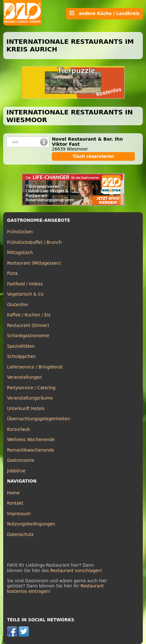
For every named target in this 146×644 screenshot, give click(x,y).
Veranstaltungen (24, 377)
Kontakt (15, 503)
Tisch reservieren (93, 156)
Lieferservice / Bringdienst (35, 367)
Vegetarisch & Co (25, 294)
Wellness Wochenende (31, 440)
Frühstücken (20, 232)
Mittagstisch (20, 253)
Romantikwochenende (31, 450)
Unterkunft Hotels (26, 409)
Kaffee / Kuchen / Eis (29, 315)
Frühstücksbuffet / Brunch (34, 242)
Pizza (12, 273)
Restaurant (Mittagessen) (34, 263)
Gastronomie (21, 460)
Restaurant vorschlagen (76, 571)
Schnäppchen (21, 357)
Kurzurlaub (18, 429)
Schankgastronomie (28, 336)
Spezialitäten (21, 346)
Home (13, 493)
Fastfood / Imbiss (25, 284)
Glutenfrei (18, 305)
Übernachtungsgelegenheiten (39, 419)
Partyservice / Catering (31, 388)
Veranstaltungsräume (30, 398)
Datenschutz (20, 535)
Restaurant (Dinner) (28, 326)
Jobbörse (16, 471)
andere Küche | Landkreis (104, 13)
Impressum (19, 514)
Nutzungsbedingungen (31, 524)
